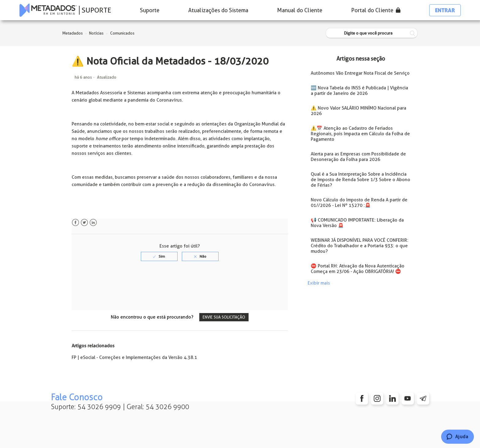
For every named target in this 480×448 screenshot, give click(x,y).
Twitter (84, 223)
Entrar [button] (445, 10)
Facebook (75, 223)
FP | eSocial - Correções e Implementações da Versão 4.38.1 (134, 357)
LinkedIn (93, 223)
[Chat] (457, 437)
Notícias (96, 33)
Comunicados (122, 33)
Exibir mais (319, 283)
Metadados (73, 33)
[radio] (159, 256)
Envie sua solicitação (224, 317)
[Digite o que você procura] (372, 33)
